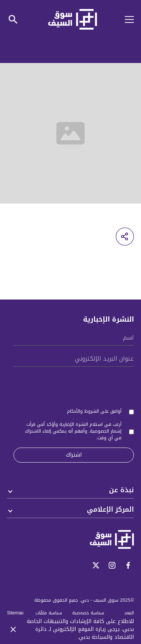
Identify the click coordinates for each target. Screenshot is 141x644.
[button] (125, 19)
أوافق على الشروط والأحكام (94, 411)
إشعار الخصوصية (106, 431)
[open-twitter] (96, 565)
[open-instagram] (112, 565)
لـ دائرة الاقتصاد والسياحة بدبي (85, 633)
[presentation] (77, 386)
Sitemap (15, 613)
